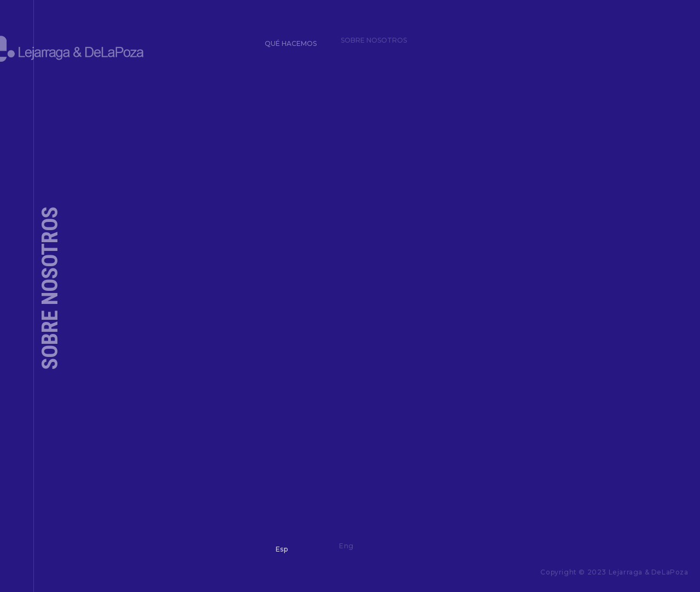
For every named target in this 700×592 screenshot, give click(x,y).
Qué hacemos (287, 40)
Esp (278, 546)
